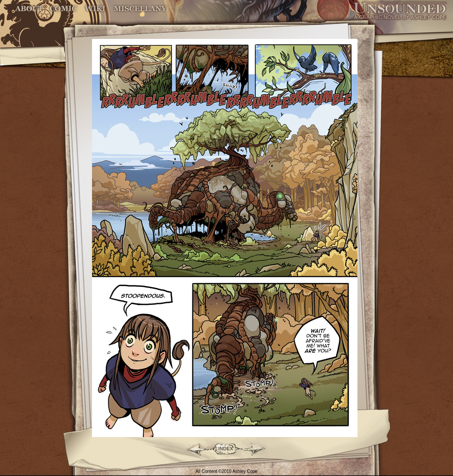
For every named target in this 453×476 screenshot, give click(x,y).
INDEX (226, 449)
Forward (258, 449)
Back (194, 449)
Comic (63, 9)
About (30, 9)
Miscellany (140, 9)
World (95, 9)
